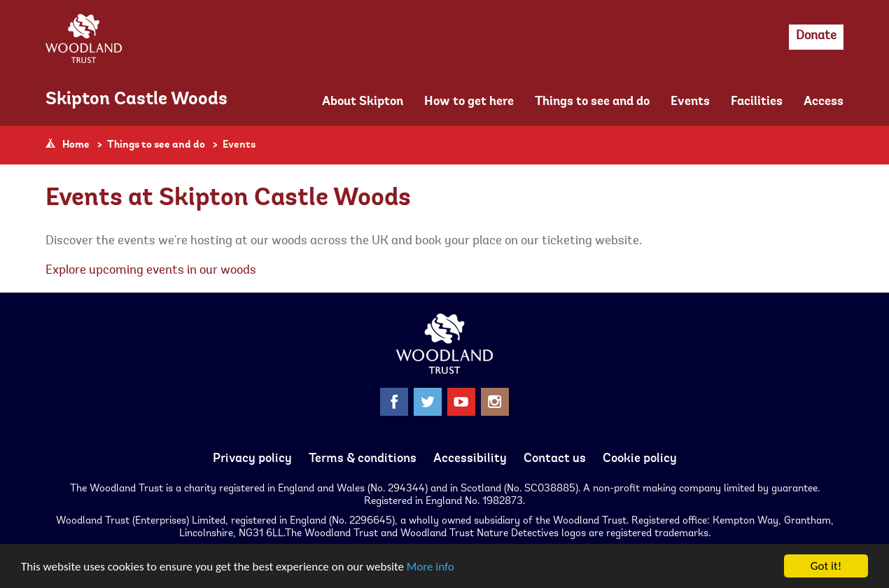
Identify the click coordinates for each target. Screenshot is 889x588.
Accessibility (470, 459)
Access (824, 102)
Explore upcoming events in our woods (151, 271)
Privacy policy (252, 459)
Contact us (555, 459)
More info (430, 567)
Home (76, 145)
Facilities (757, 102)
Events (690, 102)
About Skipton (363, 102)
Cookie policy (640, 459)
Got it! (826, 566)
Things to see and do (592, 102)
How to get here (469, 102)
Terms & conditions (363, 459)
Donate (816, 36)
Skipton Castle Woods (136, 100)
